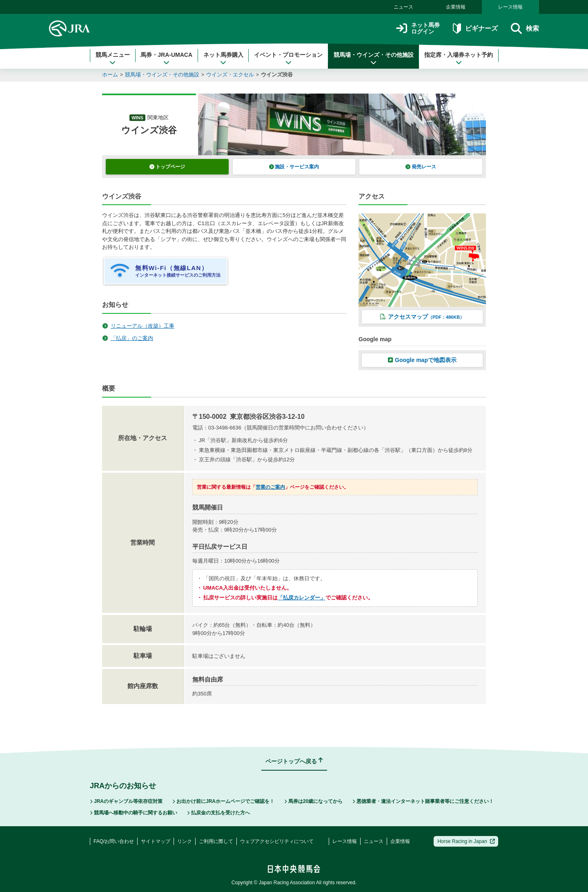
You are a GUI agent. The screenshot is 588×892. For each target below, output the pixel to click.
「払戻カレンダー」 (302, 598)
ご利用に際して (216, 841)
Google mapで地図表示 (422, 360)
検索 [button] (525, 28)
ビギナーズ (475, 28)
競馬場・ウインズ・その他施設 (374, 58)
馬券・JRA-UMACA (166, 58)
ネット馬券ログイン (418, 28)
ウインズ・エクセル (230, 75)
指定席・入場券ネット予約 (459, 58)
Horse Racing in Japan (466, 841)
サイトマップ (156, 841)
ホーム (110, 75)
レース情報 (510, 7)
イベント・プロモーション (288, 58)
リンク (185, 841)
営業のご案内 (270, 487)
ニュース (403, 7)
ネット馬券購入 (223, 58)
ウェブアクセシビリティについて (277, 841)
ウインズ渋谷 (277, 75)
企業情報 (456, 7)
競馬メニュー (113, 58)
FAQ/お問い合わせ (114, 841)
